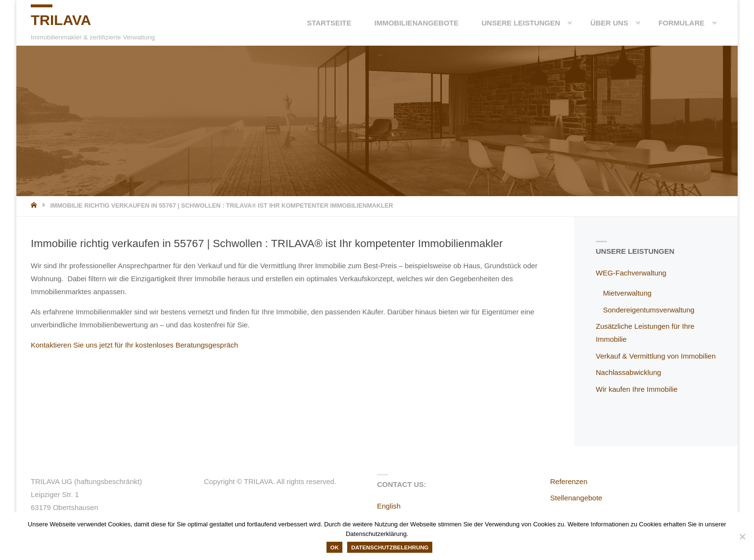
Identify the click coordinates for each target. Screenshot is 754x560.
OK (335, 547)
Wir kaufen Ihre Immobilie (637, 389)
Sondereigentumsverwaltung (649, 310)
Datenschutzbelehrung (390, 547)
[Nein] (742, 536)
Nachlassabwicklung (628, 372)
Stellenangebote (576, 498)
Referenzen (569, 481)
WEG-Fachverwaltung (631, 273)
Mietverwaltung (627, 293)
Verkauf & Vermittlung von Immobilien (656, 356)
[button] (562, 23)
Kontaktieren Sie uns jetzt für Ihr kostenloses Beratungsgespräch (134, 345)
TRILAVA (61, 20)
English (389, 506)
